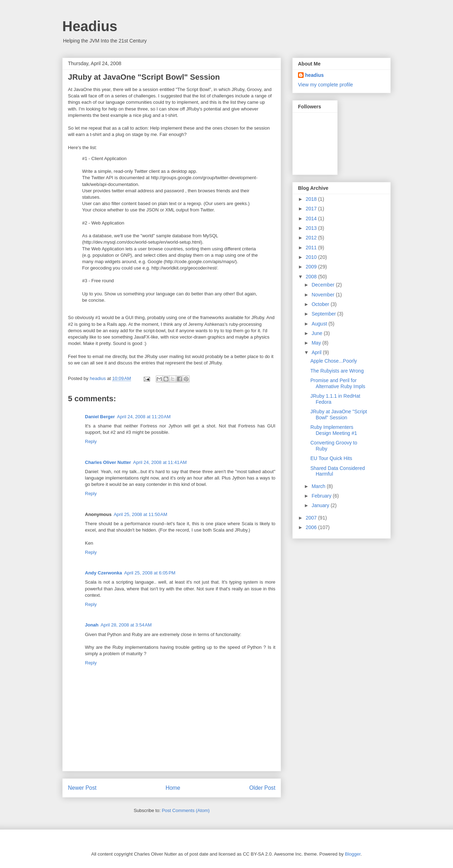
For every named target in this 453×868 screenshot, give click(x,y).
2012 (312, 238)
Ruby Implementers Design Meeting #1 (334, 430)
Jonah (92, 625)
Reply (91, 441)
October (321, 304)
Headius (90, 26)
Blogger (353, 854)
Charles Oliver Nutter (108, 462)
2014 (312, 219)
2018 (312, 199)
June (317, 333)
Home (173, 788)
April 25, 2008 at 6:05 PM (150, 573)
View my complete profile (325, 85)
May (317, 343)
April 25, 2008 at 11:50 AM (140, 514)
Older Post (262, 788)
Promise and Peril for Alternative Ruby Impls (338, 383)
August (320, 324)
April (317, 352)
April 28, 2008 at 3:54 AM (126, 625)
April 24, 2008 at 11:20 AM (144, 417)
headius (314, 75)
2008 (312, 277)
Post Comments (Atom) (186, 810)
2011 (312, 248)
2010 (312, 257)
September (324, 314)
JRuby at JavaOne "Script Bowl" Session (339, 415)
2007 (312, 518)
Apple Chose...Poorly (334, 361)
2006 (312, 527)
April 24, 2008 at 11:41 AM (160, 462)
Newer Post (82, 788)
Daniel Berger (100, 417)
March (319, 486)
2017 (312, 209)
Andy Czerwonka (104, 573)
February (322, 496)
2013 (312, 228)
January (321, 505)
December (323, 285)
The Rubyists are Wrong (337, 371)
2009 (312, 267)
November (323, 295)
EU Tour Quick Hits (331, 458)
